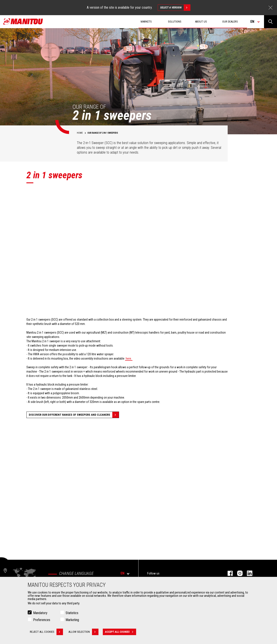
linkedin (247, 573)
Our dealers (230, 22)
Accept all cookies (121, 632)
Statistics (72, 613)
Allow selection (83, 632)
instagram (238, 573)
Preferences (42, 620)
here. (129, 358)
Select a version (175, 8)
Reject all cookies (46, 632)
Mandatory (40, 613)
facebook (228, 573)
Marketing (72, 620)
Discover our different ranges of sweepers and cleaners (74, 415)
